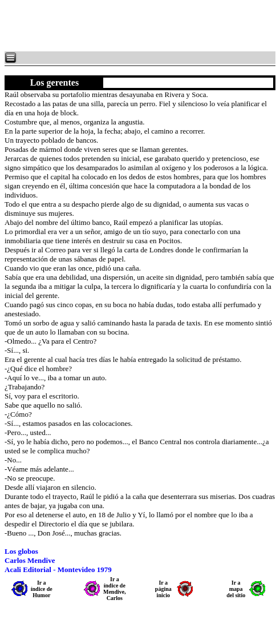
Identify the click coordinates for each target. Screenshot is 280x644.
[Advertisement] (143, 26)
